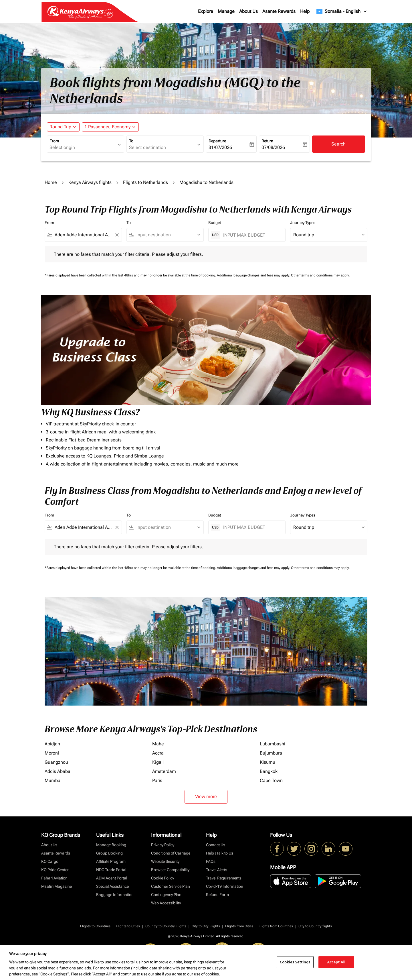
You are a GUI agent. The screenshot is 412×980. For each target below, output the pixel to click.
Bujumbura (271, 753)
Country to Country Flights (166, 926)
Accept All (336, 962)
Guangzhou (56, 762)
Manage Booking (111, 845)
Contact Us (216, 845)
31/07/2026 (220, 147)
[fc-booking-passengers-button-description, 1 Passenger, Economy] (107, 127)
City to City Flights (206, 926)
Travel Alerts (217, 870)
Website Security (165, 861)
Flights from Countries (276, 926)
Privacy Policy (163, 845)
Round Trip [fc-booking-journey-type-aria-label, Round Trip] (60, 127)
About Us (248, 11)
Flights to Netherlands (145, 182)
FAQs (211, 861)
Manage (226, 11)
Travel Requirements (224, 878)
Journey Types (303, 223)
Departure (217, 141)
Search (338, 144)
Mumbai (53, 780)
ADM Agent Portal (112, 878)
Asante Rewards (279, 11)
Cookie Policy (163, 878)
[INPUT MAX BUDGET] (251, 235)
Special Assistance (112, 886)
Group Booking (109, 853)
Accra (158, 753)
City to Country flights (315, 926)
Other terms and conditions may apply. (320, 275)
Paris (157, 780)
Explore (206, 11)
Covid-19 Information (225, 886)
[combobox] (83, 148)
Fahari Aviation (54, 878)
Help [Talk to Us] (220, 853)
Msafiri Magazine (57, 886)
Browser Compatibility (170, 870)
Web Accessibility (166, 903)
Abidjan (52, 744)
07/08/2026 (273, 147)
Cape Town (271, 780)
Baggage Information (115, 895)
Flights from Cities (239, 926)
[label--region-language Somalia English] (342, 11)
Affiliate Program (111, 861)
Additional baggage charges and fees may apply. (254, 275)
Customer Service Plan (171, 886)
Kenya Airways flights (90, 182)
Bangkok (269, 771)
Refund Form (217, 895)
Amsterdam (164, 771)
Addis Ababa (58, 771)
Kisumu (268, 762)
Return (267, 141)
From (54, 141)
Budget (215, 223)
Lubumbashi (273, 744)
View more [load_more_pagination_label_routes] (206, 797)
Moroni (52, 753)
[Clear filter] (117, 235)
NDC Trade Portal (111, 870)
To (131, 141)
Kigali (158, 762)
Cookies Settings (295, 962)
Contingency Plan (166, 895)
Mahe (158, 744)
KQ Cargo (50, 861)
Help (305, 11)
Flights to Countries (95, 926)
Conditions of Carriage (171, 853)
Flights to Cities (128, 926)
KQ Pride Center (55, 870)
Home (51, 182)
